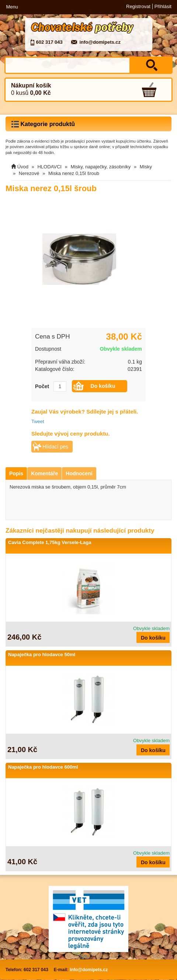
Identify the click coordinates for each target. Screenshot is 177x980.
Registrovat (138, 6)
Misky (146, 167)
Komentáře (44, 473)
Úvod (23, 167)
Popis (16, 473)
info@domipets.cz (100, 42)
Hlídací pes (55, 447)
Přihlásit (163, 6)
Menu (12, 7)
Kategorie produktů (43, 124)
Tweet (38, 421)
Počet (42, 386)
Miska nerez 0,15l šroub (74, 173)
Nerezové (29, 173)
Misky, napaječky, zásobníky (100, 167)
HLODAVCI (49, 167)
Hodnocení (79, 473)
